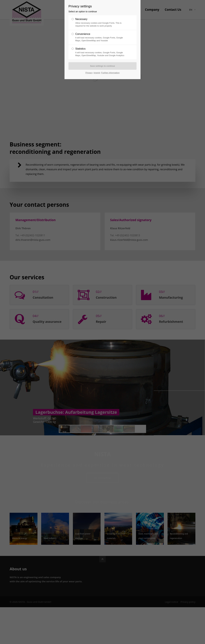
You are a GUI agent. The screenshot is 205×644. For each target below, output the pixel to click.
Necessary (81, 19)
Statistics (80, 49)
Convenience (83, 34)
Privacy (89, 73)
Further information (110, 73)
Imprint (97, 73)
